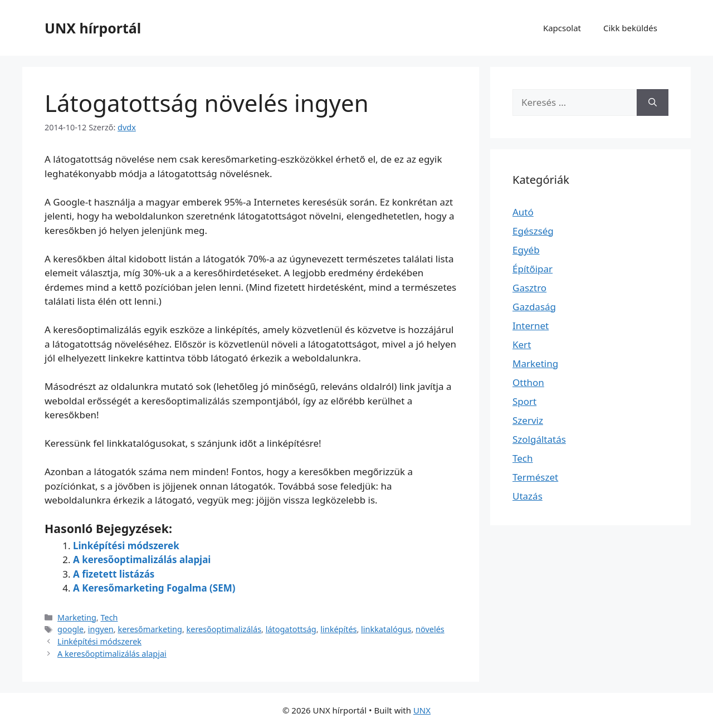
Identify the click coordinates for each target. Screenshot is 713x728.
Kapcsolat (562, 28)
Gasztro (529, 288)
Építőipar (533, 269)
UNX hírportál (93, 28)
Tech (109, 617)
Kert (522, 345)
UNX (422, 710)
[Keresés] (653, 102)
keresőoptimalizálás (224, 629)
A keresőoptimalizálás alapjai (142, 560)
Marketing (77, 617)
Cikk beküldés (630, 28)
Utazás (528, 496)
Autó (523, 212)
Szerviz (528, 420)
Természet (535, 477)
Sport (524, 401)
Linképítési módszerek (126, 546)
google (70, 629)
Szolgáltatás (539, 439)
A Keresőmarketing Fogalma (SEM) (154, 588)
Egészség (533, 231)
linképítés (338, 629)
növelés (430, 629)
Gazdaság (534, 307)
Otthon (528, 382)
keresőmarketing (150, 629)
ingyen (101, 629)
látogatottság (291, 629)
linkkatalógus (386, 629)
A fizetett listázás (114, 574)
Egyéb (526, 250)
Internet (531, 326)
